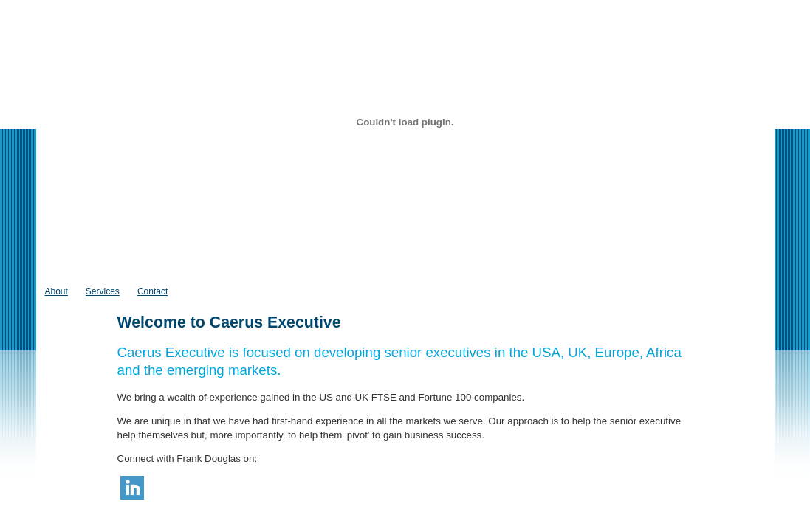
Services (103, 291)
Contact (152, 291)
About (56, 291)
